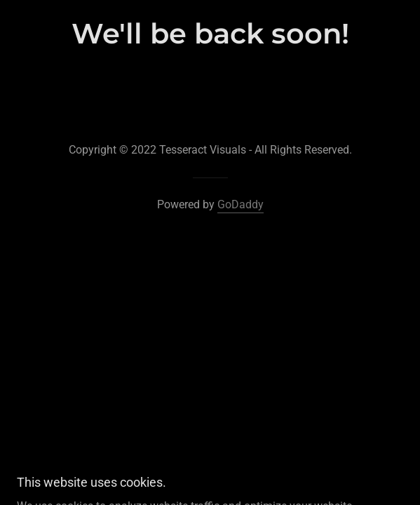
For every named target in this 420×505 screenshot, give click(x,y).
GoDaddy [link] (241, 204)
